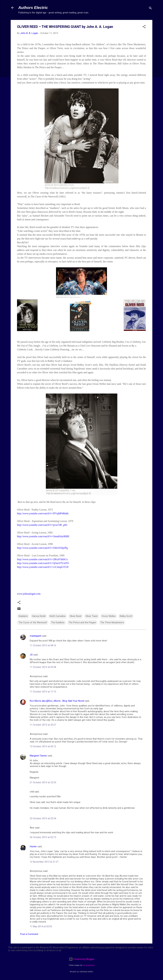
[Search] (150, 9)
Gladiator (23, 616)
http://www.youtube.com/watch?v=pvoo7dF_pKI (42, 525)
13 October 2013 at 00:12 (43, 746)
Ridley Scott (126, 616)
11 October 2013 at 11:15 (43, 692)
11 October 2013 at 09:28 (43, 667)
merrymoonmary (89, 965)
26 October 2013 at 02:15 (43, 837)
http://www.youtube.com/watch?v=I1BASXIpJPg (42, 548)
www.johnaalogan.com (29, 594)
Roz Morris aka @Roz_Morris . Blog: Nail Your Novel (57, 701)
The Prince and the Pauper (82, 622)
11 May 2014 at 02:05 (41, 926)
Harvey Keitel (39, 616)
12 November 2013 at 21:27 (44, 862)
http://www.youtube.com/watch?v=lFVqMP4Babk (43, 513)
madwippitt (35, 636)
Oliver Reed (76, 616)
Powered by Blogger (82, 959)
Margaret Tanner (38, 756)
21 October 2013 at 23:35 (43, 782)
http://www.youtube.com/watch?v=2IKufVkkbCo (42, 559)
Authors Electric (33, 8)
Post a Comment (29, 934)
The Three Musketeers (112, 622)
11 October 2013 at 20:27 (43, 725)
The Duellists (58, 622)
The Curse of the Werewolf (33, 622)
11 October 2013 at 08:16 (43, 645)
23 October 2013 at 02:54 (43, 818)
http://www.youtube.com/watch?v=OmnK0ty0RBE (43, 536)
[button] (144, 27)
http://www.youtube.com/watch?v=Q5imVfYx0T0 (43, 563)
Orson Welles (109, 616)
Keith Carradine (58, 616)
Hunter (33, 846)
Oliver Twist (92, 616)
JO (31, 655)
